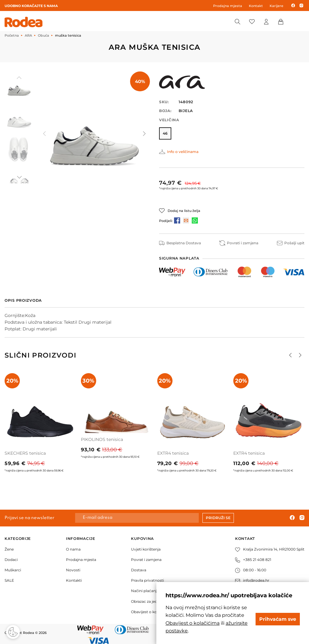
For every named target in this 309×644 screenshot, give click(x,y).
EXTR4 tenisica (173, 453)
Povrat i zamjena (146, 560)
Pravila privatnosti (147, 580)
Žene (9, 549)
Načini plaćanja (145, 591)
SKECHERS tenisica (25, 453)
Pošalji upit (291, 243)
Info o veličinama (183, 152)
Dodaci (11, 560)
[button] (19, 177)
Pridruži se (218, 518)
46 (165, 133)
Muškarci (13, 570)
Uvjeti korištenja (146, 549)
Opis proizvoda (23, 300)
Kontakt (256, 6)
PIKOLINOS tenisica (102, 439)
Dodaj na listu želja (184, 211)
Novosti (73, 570)
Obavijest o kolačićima (152, 612)
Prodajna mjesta (228, 6)
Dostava (139, 570)
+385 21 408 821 (253, 560)
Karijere (276, 6)
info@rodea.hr (252, 580)
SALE (9, 580)
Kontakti (74, 580)
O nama (73, 549)
